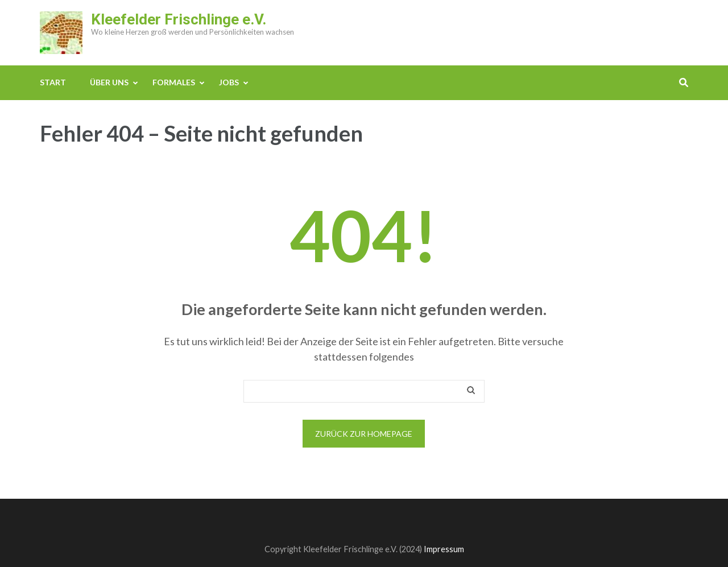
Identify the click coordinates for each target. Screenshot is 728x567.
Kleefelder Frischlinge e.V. (179, 19)
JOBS (229, 82)
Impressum (444, 549)
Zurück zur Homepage (364, 434)
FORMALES (174, 82)
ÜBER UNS (109, 82)
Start (53, 82)
